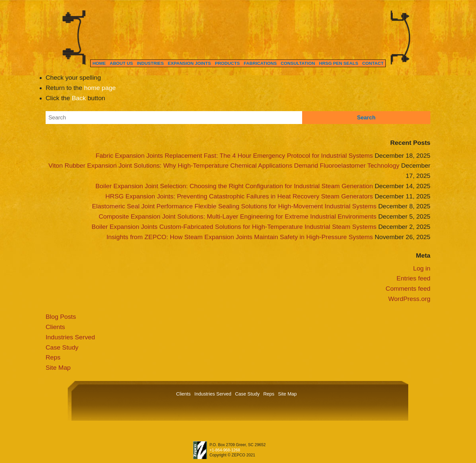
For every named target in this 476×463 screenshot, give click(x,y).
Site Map (58, 368)
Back (79, 98)
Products (227, 63)
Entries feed (414, 278)
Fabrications (260, 63)
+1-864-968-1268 (225, 450)
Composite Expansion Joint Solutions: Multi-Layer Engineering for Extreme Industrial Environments (237, 216)
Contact (373, 63)
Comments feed (408, 289)
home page (100, 88)
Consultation (298, 63)
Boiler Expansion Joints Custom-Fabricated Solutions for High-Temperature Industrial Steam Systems (234, 227)
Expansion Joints (189, 63)
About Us (121, 63)
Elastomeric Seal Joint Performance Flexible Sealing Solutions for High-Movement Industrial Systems (234, 206)
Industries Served (70, 337)
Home (99, 63)
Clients (55, 327)
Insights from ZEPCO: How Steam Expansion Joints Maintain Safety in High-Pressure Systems (240, 237)
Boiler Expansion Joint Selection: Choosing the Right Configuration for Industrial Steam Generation (234, 186)
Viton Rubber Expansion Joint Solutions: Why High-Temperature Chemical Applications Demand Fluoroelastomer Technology (224, 166)
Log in (422, 268)
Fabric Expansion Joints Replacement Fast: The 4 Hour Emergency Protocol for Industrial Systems (234, 156)
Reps (53, 357)
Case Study (62, 347)
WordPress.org (409, 299)
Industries (150, 63)
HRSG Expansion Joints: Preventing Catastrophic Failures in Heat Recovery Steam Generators (239, 196)
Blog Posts (61, 317)
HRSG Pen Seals (339, 63)
